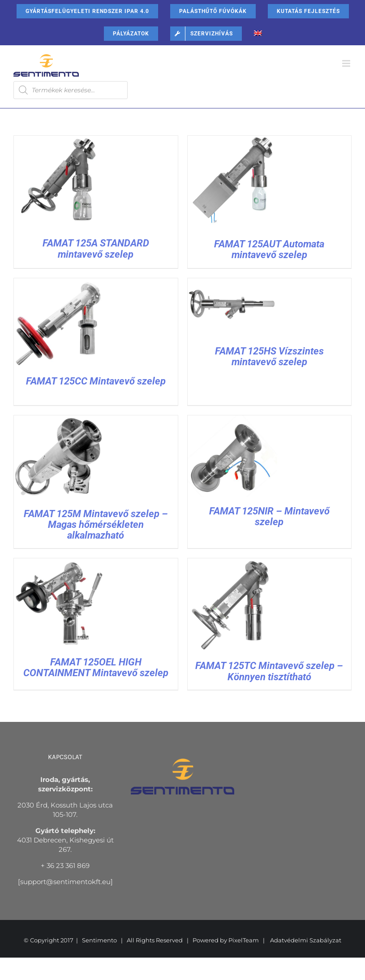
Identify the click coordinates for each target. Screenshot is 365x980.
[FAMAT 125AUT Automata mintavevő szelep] (232, 140)
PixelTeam (244, 940)
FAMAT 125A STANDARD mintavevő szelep (96, 248)
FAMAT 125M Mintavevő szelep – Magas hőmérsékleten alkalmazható (96, 525)
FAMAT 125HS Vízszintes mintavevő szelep (269, 356)
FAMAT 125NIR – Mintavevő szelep (269, 516)
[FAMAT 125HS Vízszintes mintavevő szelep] (232, 283)
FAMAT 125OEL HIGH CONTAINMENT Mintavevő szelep (96, 667)
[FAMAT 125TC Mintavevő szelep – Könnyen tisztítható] (232, 563)
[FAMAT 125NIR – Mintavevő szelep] (232, 420)
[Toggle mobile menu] (347, 63)
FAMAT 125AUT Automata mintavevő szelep (269, 249)
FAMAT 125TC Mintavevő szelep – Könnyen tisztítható (269, 671)
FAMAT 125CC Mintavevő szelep (96, 381)
